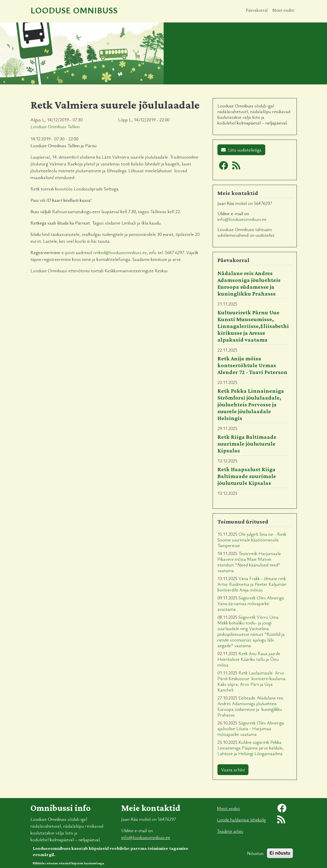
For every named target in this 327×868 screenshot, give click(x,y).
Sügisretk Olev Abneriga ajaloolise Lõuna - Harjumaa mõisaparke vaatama (251, 728)
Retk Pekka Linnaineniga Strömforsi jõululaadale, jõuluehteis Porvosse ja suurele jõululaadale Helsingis (251, 404)
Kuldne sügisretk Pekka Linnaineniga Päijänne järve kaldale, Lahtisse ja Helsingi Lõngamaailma (251, 748)
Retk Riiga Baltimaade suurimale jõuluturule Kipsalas (247, 444)
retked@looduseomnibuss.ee (120, 252)
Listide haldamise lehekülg (241, 820)
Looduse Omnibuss (74, 10)
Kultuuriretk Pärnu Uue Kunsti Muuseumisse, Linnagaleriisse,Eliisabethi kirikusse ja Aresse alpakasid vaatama (253, 326)
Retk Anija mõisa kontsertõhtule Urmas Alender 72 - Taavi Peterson (252, 365)
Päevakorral (257, 10)
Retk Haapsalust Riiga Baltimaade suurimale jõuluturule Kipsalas (247, 476)
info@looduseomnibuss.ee (242, 219)
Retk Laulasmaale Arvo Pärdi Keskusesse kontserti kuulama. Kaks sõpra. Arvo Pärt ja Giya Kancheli (252, 681)
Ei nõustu (280, 855)
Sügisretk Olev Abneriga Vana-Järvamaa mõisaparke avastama (251, 603)
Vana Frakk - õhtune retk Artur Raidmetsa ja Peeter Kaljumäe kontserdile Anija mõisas (252, 584)
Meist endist (283, 10)
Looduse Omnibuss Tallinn (55, 126)
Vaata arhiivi (233, 770)
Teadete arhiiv (230, 831)
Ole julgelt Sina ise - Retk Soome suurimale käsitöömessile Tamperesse (252, 540)
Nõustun (255, 855)
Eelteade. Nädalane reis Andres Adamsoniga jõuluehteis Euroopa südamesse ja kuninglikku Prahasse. (250, 706)
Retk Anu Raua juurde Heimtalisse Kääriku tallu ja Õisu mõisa (249, 659)
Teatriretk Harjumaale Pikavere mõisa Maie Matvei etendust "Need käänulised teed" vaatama (249, 562)
